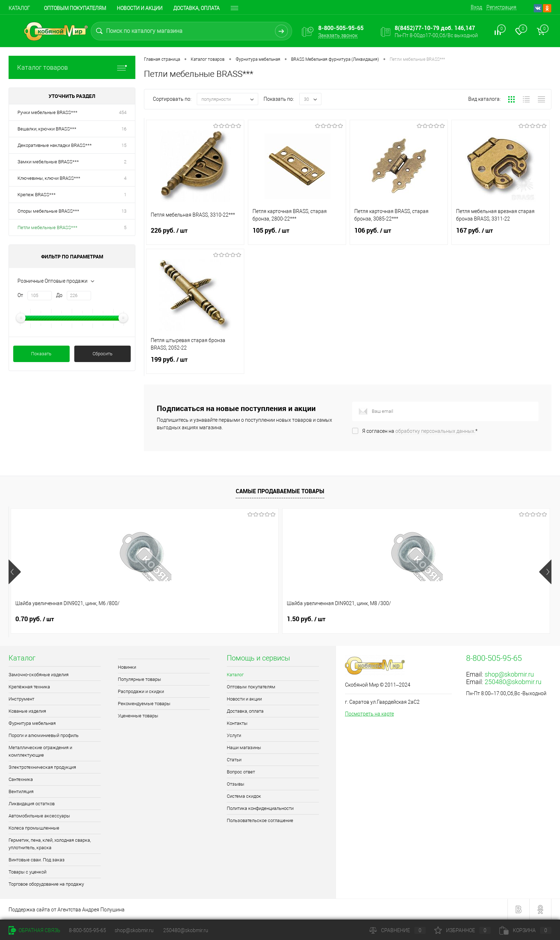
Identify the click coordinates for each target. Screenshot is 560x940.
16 (124, 129)
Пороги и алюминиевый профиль (44, 735)
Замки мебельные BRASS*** (48, 162)
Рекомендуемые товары (144, 704)
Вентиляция (21, 791)
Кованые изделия (27, 711)
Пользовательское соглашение (260, 820)
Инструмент (21, 699)
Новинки (127, 667)
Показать (41, 354)
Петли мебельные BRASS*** (47, 227)
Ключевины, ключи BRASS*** (49, 178)
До (59, 295)
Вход (476, 7)
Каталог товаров (72, 67)
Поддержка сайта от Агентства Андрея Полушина (67, 910)
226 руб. (195, 235)
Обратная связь (34, 930)
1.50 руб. (143, 619)
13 (124, 211)
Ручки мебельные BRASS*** (47, 112)
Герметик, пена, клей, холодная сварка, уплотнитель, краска (50, 844)
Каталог (19, 8)
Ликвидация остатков (32, 804)
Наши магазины (244, 748)
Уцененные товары (138, 716)
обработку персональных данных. (435, 431)
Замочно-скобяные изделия (39, 675)
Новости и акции (140, 8)
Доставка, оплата (196, 8)
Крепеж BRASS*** (37, 195)
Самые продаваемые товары (280, 491)
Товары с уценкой (27, 872)
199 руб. (195, 364)
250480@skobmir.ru (513, 682)
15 (124, 145)
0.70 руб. (35, 619)
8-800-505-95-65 (87, 930)
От (20, 295)
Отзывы (236, 784)
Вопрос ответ (241, 772)
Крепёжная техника (29, 687)
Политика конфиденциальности (260, 808)
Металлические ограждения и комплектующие (40, 751)
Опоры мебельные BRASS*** (48, 211)
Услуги (234, 735)
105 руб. (297, 235)
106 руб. (399, 235)
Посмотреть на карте (369, 714)
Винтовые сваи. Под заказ (37, 860)
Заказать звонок (338, 35)
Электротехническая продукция (42, 767)
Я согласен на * (420, 431)
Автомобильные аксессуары (39, 816)
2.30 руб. (252, 619)
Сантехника (21, 779)
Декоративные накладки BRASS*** (55, 145)
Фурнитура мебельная (32, 723)
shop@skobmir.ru (509, 674)
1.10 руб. (360, 619)
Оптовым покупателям (75, 8)
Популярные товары (139, 679)
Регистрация (501, 7)
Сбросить (102, 354)
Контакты (237, 723)
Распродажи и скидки (141, 691)
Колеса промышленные (34, 828)
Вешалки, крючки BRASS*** (47, 129)
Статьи (234, 760)
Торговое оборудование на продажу (46, 884)
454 (123, 112)
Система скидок (244, 796)
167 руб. (501, 235)
